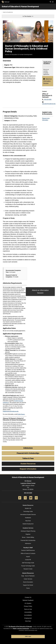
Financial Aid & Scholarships (28, 540)
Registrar (28, 534)
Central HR (28, 560)
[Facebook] (20, 500)
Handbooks (28, 518)
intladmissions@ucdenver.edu (11, 411)
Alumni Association (28, 582)
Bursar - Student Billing (28, 537)
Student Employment (28, 524)
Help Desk (28, 521)
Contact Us (28, 597)
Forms (28, 588)
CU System (28, 603)
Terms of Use (28, 609)
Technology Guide (28, 511)
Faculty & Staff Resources (28, 550)
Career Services (28, 579)
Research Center (28, 569)
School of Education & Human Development (20, 7)
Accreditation (28, 615)
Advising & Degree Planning (28, 531)
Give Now (28, 621)
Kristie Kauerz (21, 414)
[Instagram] (36, 500)
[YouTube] (31, 500)
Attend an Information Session (48, 81)
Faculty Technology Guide (28, 566)
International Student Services (28, 515)
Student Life (28, 508)
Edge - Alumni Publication (28, 576)
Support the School (28, 585)
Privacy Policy (28, 606)
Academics (10, 12)
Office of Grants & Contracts (28, 553)
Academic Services (28, 528)
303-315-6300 (48, 100)
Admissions (28, 543)
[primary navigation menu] (53, 2)
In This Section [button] (28, 16)
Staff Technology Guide (28, 563)
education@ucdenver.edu (49, 104)
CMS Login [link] (28, 636)
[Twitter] (25, 500)
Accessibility (28, 612)
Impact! (28, 557)
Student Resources (28, 505)
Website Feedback (28, 600)
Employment (28, 618)
